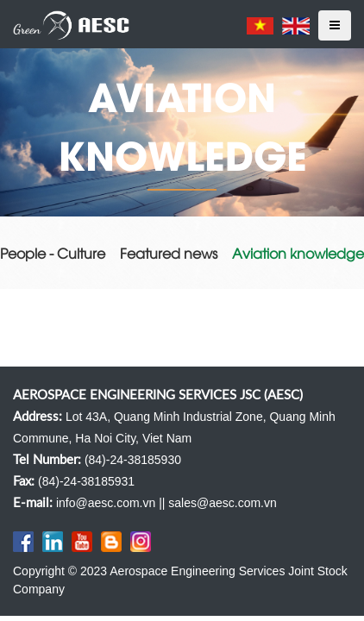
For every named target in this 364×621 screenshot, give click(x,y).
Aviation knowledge (298, 253)
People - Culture (53, 253)
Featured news (169, 253)
